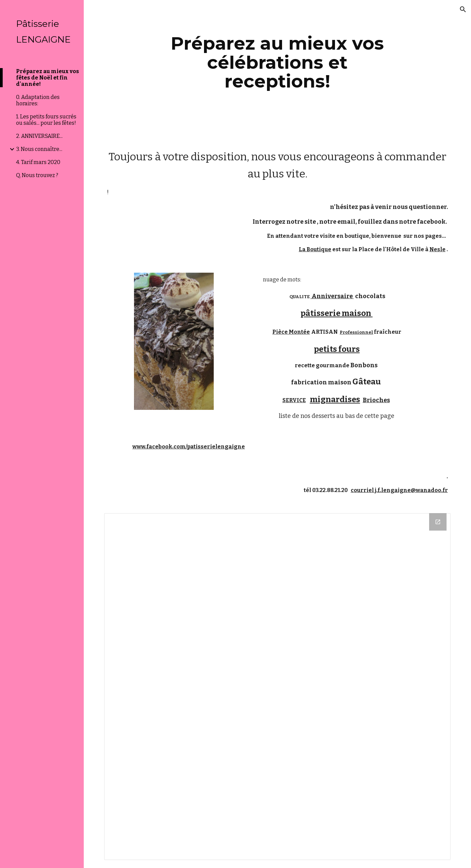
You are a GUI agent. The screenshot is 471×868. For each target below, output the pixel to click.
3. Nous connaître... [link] (39, 149)
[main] (277, 62)
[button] (463, 9)
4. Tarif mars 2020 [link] (38, 162)
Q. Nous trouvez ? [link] (37, 175)
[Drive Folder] (277, 687)
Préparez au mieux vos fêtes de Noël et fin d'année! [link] (48, 78)
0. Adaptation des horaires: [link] (38, 100)
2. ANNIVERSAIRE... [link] (39, 136)
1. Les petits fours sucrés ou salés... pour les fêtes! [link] (46, 120)
